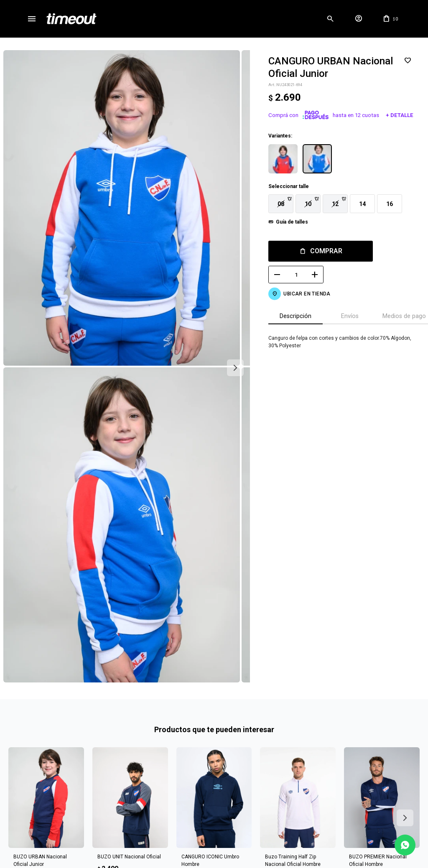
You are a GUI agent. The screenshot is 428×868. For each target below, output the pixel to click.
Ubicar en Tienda (302, 294)
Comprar (321, 251)
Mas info (214, 810)
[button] (331, 19)
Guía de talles (287, 222)
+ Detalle (395, 115)
